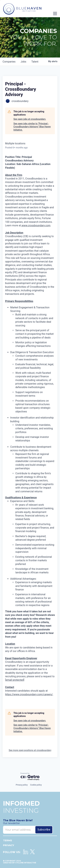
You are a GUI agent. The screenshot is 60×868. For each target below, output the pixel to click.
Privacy (9, 845)
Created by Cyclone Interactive (20, 863)
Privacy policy (22, 785)
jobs (23, 62)
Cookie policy (36, 785)
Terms (8, 840)
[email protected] (15, 680)
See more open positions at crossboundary (30, 750)
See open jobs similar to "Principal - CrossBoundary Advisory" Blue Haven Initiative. (32, 127)
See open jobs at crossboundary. (30, 119)
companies (9, 62)
